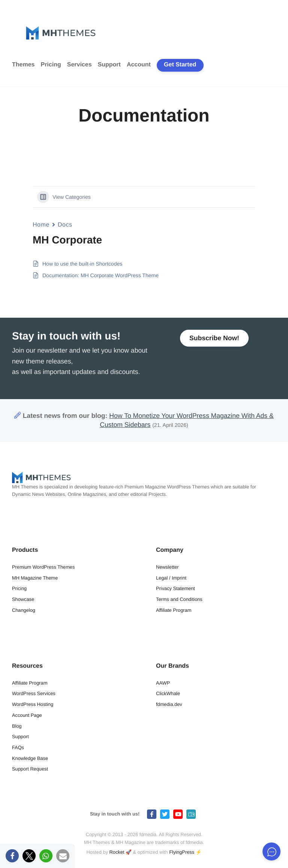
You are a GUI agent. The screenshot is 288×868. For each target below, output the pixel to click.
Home (41, 225)
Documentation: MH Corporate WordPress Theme (100, 275)
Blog (17, 726)
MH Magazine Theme (35, 578)
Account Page (27, 715)
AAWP (163, 683)
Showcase (23, 599)
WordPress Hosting (33, 704)
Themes (23, 65)
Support (109, 65)
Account (139, 65)
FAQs (18, 747)
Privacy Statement (175, 588)
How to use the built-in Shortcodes (82, 264)
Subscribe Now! (214, 338)
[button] (12, 856)
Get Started (180, 65)
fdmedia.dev (169, 704)
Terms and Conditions (179, 599)
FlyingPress (182, 852)
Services (79, 65)
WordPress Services (34, 693)
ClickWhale (168, 693)
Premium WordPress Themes (43, 567)
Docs (65, 225)
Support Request (30, 769)
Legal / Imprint (171, 578)
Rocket (117, 852)
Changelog (24, 610)
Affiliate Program (174, 610)
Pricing (51, 65)
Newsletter (167, 567)
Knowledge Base (30, 758)
